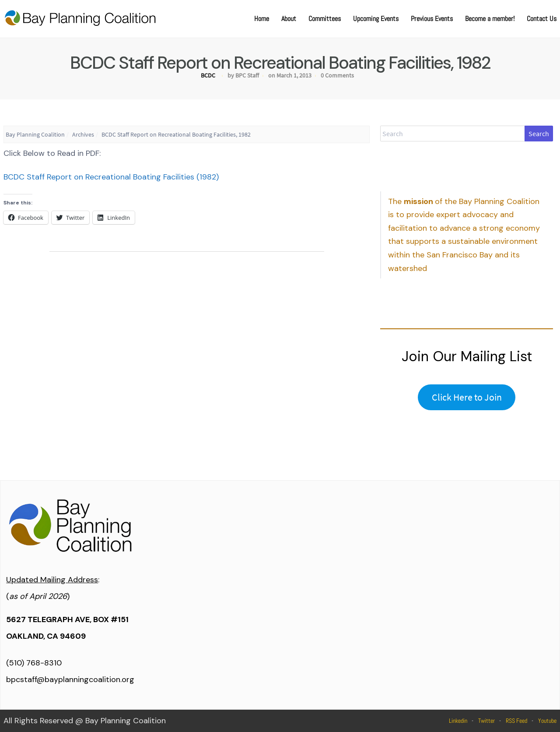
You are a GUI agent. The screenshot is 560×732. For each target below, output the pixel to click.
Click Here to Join (467, 397)
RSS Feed (516, 721)
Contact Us (542, 19)
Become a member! (490, 19)
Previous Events (432, 19)
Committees (325, 19)
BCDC (208, 75)
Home (262, 19)
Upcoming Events (376, 19)
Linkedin (458, 721)
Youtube (547, 721)
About (289, 19)
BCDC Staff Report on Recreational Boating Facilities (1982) (111, 177)
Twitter (486, 721)
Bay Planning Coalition (35, 134)
